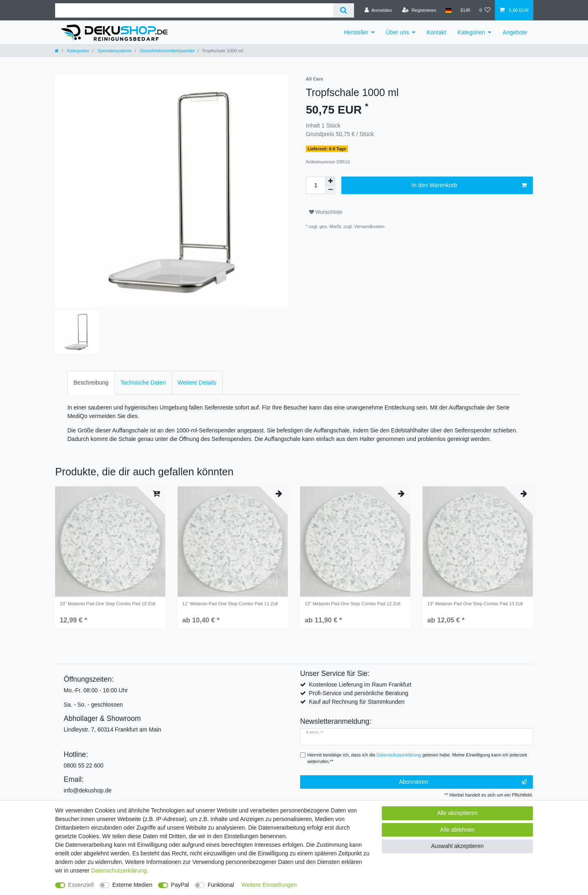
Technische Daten (143, 383)
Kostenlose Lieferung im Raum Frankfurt (360, 685)
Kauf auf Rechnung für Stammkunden (356, 702)
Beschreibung (91, 383)
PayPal (180, 885)
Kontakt (436, 32)
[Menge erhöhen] (330, 181)
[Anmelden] (378, 10)
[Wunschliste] (485, 10)
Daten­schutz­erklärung (119, 870)
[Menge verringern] (330, 190)
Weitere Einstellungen (269, 885)
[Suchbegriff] (194, 10)
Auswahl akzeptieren (457, 846)
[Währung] (465, 10)
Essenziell (81, 885)
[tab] (91, 383)
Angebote (515, 32)
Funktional (221, 885)
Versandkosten (369, 226)
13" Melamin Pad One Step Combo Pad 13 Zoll (475, 604)
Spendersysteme (114, 51)
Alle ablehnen (458, 830)
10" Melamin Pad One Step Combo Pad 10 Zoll (107, 604)
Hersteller (356, 32)
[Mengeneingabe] (316, 185)
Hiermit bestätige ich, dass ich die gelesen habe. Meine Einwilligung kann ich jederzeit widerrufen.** (417, 758)
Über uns (398, 32)
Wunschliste (326, 212)
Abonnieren (463, 782)
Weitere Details (197, 383)
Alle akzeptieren (457, 813)
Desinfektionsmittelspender (167, 51)
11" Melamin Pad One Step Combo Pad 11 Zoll (230, 604)
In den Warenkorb (469, 186)
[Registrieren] (419, 10)
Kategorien (471, 32)
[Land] (448, 10)
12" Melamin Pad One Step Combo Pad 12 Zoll (352, 604)
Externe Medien (132, 885)
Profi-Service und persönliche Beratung (359, 693)
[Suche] (344, 10)
